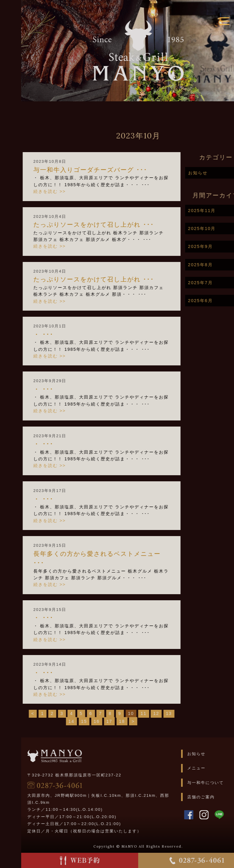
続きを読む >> (62, 191)
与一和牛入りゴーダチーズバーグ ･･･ (103, 170)
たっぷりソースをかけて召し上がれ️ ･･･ (106, 279)
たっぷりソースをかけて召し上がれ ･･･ (106, 225)
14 (84, 721)
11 (156, 713)
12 (169, 713)
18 (134, 721)
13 (181, 713)
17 (122, 721)
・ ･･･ (56, 334)
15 (97, 721)
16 (109, 721)
